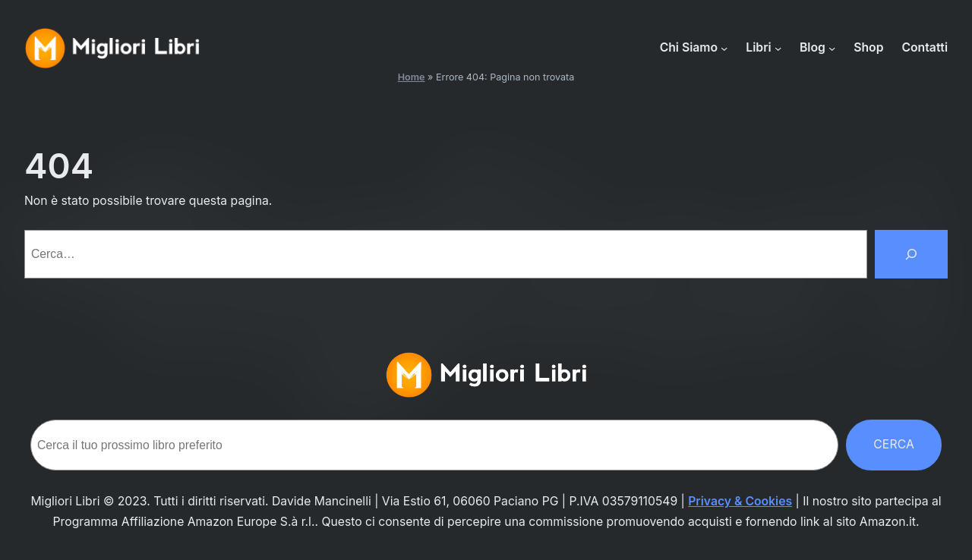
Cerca (894, 444)
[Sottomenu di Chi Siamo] (724, 48)
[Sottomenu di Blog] (832, 48)
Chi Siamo (689, 47)
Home (412, 77)
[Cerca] (911, 254)
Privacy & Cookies (740, 501)
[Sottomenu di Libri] (778, 48)
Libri (758, 47)
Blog (813, 47)
